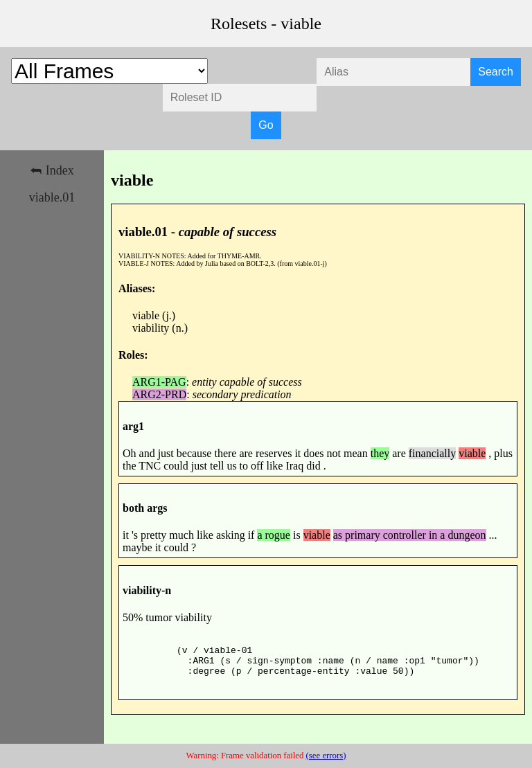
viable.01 (52, 197)
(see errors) (326, 756)
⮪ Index (52, 170)
